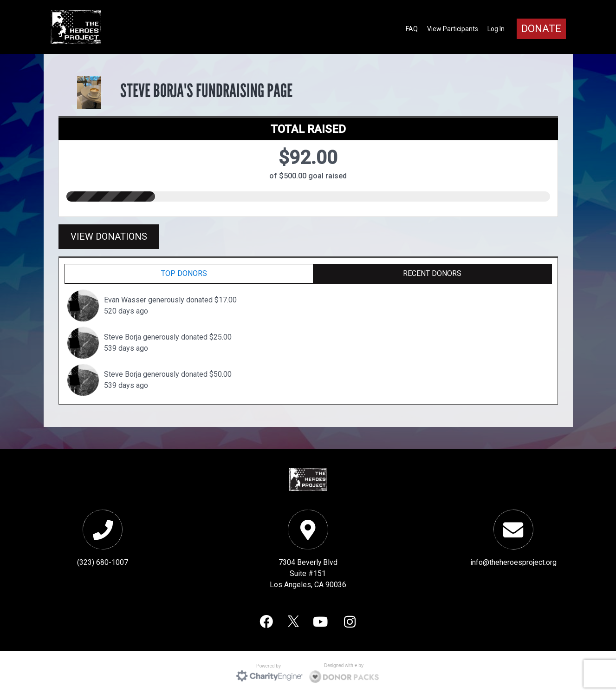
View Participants (453, 29)
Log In (496, 29)
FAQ (412, 29)
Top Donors (184, 273)
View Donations (109, 236)
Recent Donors (432, 273)
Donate (541, 29)
